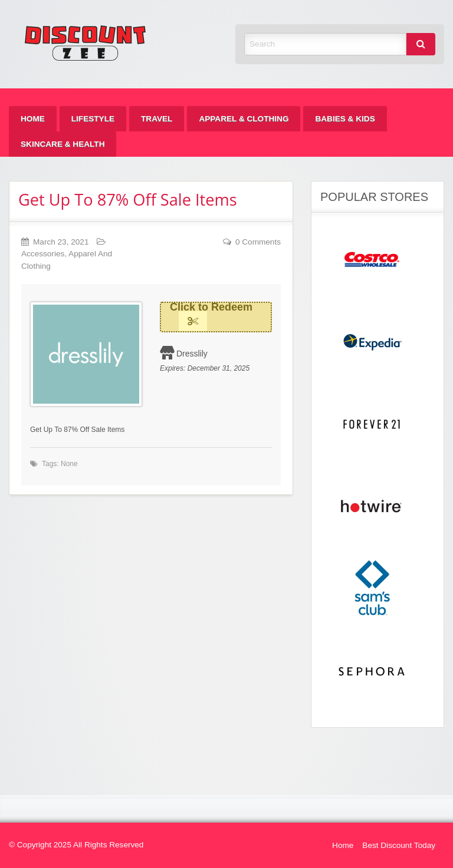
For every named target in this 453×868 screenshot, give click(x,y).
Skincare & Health (63, 144)
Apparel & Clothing (244, 119)
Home (33, 119)
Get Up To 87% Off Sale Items (128, 199)
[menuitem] (33, 119)
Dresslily (192, 354)
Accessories (43, 254)
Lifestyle (93, 119)
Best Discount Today (399, 845)
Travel (157, 119)
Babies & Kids (345, 119)
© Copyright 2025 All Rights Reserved (76, 845)
